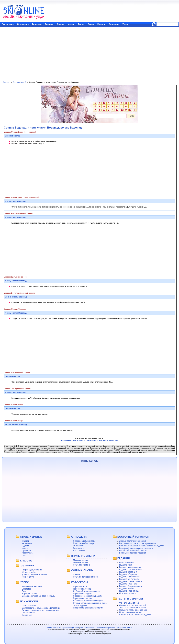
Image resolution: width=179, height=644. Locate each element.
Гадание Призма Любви (130, 570)
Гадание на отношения (130, 567)
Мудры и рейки (29, 572)
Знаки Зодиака (80, 605)
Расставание (79, 550)
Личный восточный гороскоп (133, 541)
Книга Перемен (126, 562)
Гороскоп (37, 24)
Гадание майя (126, 565)
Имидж (25, 548)
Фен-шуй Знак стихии (129, 603)
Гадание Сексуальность (131, 586)
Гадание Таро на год (129, 591)
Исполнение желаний (32, 586)
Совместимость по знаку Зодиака (135, 615)
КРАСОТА (26, 561)
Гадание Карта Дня (128, 572)
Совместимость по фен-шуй (133, 605)
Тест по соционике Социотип (133, 608)
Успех (125, 24)
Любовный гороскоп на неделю (88, 596)
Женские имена (80, 562)
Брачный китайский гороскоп (133, 553)
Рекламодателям (88, 628)
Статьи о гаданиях (128, 593)
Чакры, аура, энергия (32, 570)
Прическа (26, 550)
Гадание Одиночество (130, 577)
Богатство (26, 589)
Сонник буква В (19, 82)
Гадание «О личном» (129, 579)
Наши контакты (54, 628)
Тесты (81, 24)
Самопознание (29, 606)
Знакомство (79, 548)
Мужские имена (80, 560)
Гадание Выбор (127, 589)
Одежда (26, 546)
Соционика (27, 615)
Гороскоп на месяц (82, 589)
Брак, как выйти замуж (84, 543)
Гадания (49, 24)
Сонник (61, 24)
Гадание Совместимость (131, 581)
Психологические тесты (130, 612)
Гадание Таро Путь (128, 584)
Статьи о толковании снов (85, 577)
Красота (102, 24)
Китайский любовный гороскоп (134, 550)
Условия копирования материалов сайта (114, 628)
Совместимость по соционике (133, 610)
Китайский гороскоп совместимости (136, 548)
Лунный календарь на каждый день (90, 603)
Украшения (27, 543)
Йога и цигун (28, 577)
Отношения (23, 24)
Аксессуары (27, 553)
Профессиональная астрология (88, 608)
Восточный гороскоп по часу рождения (138, 543)
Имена (71, 24)
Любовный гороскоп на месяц (87, 591)
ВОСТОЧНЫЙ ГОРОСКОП (133, 537)
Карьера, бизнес (30, 594)
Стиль (91, 24)
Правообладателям (70, 628)
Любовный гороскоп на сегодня (88, 601)
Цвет (24, 555)
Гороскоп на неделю (83, 594)
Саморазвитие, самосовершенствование (41, 608)
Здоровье (114, 24)
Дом (24, 591)
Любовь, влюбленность (84, 541)
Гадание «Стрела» (128, 574)
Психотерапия (29, 613)
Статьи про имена (82, 565)
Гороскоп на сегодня (83, 598)
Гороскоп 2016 (80, 586)
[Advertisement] (89, 54)
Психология (8, 24)
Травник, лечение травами (34, 574)
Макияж (25, 541)
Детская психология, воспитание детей (40, 610)
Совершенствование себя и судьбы (39, 596)
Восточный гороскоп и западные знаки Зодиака (142, 546)
